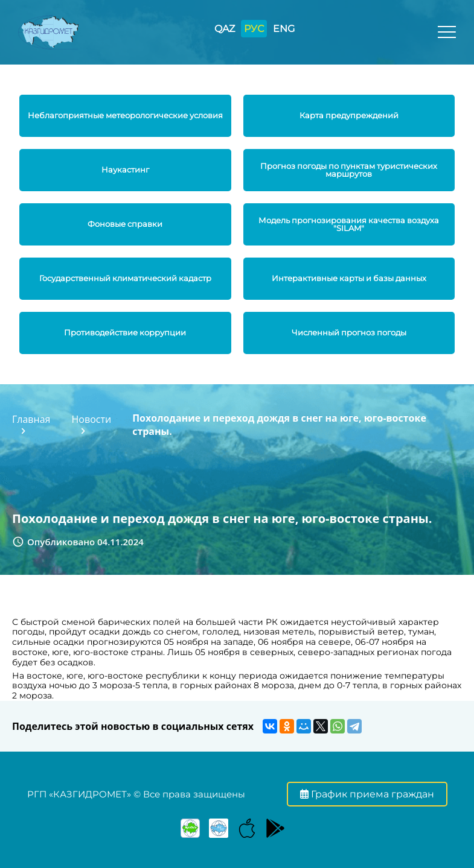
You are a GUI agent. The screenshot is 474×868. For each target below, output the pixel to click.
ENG (284, 29)
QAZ (225, 29)
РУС (254, 29)
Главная (31, 419)
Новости (92, 419)
